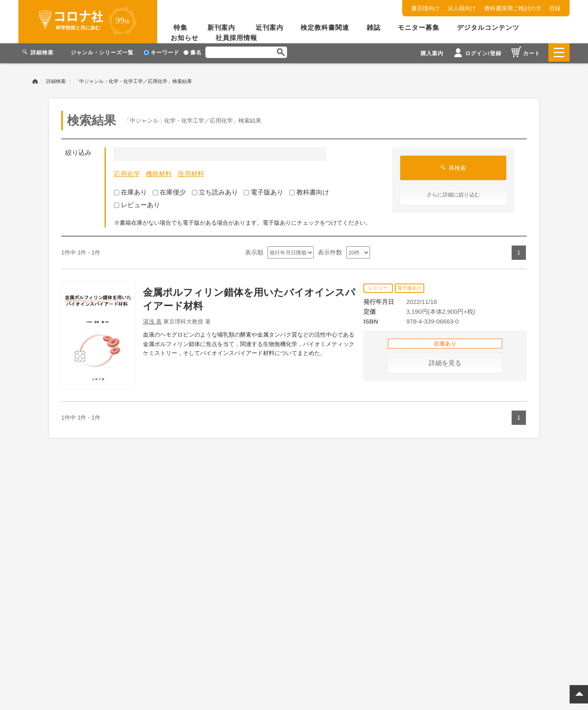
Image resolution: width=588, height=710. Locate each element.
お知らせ (185, 38)
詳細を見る (445, 361)
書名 (193, 52)
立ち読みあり (215, 191)
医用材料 (191, 172)
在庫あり (130, 191)
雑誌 (374, 28)
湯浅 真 (152, 320)
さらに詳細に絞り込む (453, 193)
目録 (555, 8)
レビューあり (137, 203)
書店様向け (425, 8)
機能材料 (159, 172)
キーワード (161, 52)
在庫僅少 (169, 191)
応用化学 (127, 172)
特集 (180, 28)
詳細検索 (56, 80)
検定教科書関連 (325, 28)
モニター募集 (419, 28)
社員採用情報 (236, 38)
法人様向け (462, 8)
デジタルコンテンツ (488, 28)
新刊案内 (221, 28)
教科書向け (309, 191)
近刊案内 (269, 28)
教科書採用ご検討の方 (513, 8)
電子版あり (264, 191)
